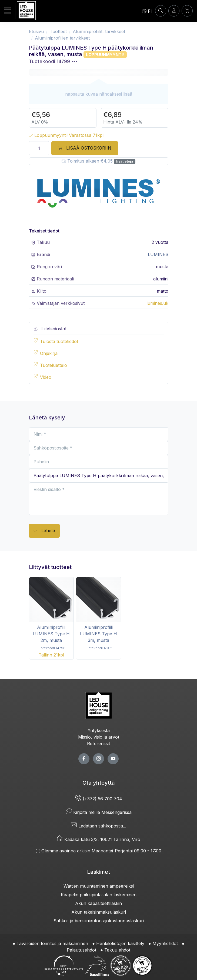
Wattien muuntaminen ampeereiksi (99, 886)
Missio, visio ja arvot (99, 737)
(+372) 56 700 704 (99, 799)
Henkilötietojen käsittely (120, 943)
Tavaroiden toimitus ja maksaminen (52, 943)
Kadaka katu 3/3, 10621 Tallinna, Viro (98, 839)
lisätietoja (125, 161)
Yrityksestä (99, 730)
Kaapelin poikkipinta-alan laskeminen (99, 895)
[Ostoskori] (187, 11)
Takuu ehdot (117, 950)
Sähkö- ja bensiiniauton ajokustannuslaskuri (99, 921)
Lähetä (44, 531)
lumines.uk (157, 303)
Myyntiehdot (165, 943)
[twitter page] (98, 759)
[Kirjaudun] (174, 11)
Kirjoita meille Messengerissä (99, 812)
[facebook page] (84, 759)
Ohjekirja (49, 353)
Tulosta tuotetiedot (59, 341)
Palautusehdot (81, 950)
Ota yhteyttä (99, 783)
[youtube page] (113, 759)
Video (46, 377)
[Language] (147, 11)
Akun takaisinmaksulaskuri (99, 912)
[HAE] (161, 11)
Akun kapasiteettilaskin (98, 903)
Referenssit (98, 743)
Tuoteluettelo (54, 365)
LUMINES (158, 254)
